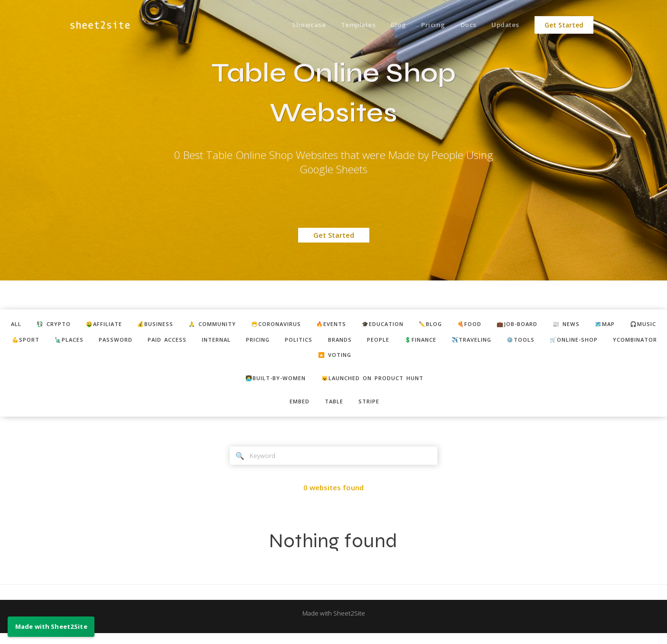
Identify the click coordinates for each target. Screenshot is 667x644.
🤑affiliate (119, 325)
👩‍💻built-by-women (269, 384)
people (518, 342)
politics (429, 342)
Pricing (427, 25)
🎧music (76, 342)
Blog (390, 25)
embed (295, 409)
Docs (464, 25)
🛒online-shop (297, 360)
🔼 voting (428, 360)
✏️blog (486, 325)
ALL (20, 325)
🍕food (530, 325)
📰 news (638, 325)
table (334, 409)
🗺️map (33, 342)
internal (335, 342)
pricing (383, 342)
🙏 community (241, 325)
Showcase (295, 25)
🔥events (375, 325)
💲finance (566, 342)
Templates (347, 25)
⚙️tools (238, 360)
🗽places (172, 342)
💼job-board (583, 325)
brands (475, 342)
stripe (373, 409)
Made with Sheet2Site (334, 624)
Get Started (564, 25)
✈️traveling (625, 342)
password (223, 342)
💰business (177, 325)
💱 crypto (62, 325)
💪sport (123, 342)
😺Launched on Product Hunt (378, 384)
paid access (280, 342)
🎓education (432, 325)
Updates (504, 25)
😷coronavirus (313, 325)
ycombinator (367, 360)
